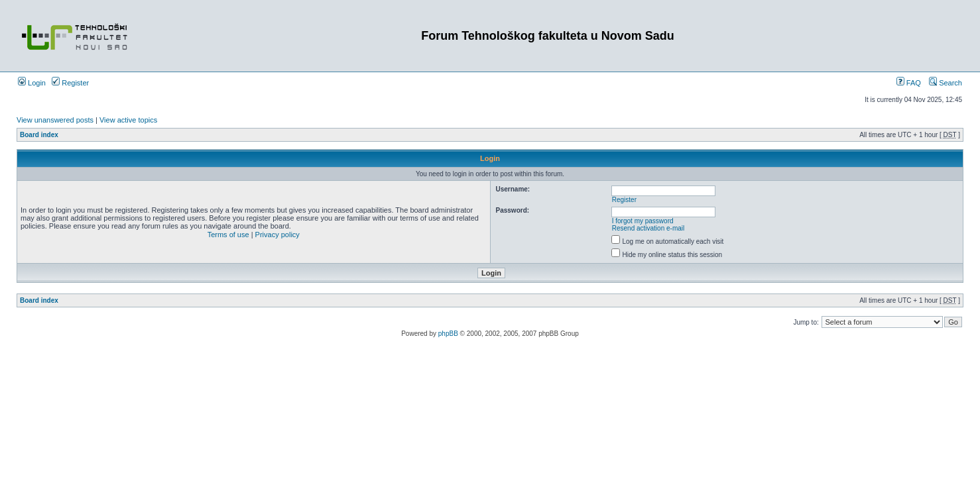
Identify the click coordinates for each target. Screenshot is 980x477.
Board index (39, 135)
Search (946, 83)
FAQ (909, 83)
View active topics (128, 120)
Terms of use (228, 235)
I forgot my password (643, 221)
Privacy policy (277, 235)
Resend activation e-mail (648, 228)
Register (70, 83)
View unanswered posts (55, 120)
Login (32, 83)
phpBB (448, 334)
